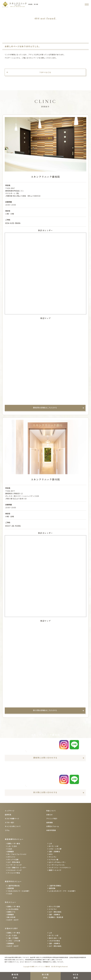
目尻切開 (52, 888)
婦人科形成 (11, 917)
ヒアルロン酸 (54, 860)
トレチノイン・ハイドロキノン (60, 868)
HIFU (51, 854)
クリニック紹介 (52, 819)
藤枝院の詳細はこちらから (45, 408)
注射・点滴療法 (54, 851)
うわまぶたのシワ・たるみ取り (18, 891)
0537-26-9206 (13, 526)
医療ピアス (11, 912)
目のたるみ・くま (55, 938)
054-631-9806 (13, 223)
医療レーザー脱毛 (14, 843)
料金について (51, 811)
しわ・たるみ (12, 846)
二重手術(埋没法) (14, 886)
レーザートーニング (15, 865)
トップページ (10, 811)
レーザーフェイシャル (57, 865)
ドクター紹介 (10, 822)
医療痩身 (11, 851)
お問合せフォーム (53, 826)
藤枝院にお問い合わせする (45, 758)
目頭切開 (11, 888)
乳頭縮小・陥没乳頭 (56, 917)
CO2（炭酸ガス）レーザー (17, 868)
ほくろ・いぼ (54, 846)
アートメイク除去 (14, 873)
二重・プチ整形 (13, 938)
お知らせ (49, 815)
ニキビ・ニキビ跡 (55, 849)
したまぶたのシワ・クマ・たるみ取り (62, 891)
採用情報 (49, 822)
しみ (50, 843)
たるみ (10, 849)
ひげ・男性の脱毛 (14, 862)
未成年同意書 (51, 830)
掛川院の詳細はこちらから (45, 710)
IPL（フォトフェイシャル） (17, 854)
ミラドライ (53, 909)
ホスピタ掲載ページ (12, 819)
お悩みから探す (11, 928)
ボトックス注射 (13, 860)
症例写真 (8, 815)
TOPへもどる (45, 72)
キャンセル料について (13, 826)
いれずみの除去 (13, 909)
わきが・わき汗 (13, 920)
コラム (7, 830)
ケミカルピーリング (15, 870)
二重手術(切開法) (55, 886)
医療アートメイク (55, 870)
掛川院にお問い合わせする (45, 792)
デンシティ (53, 857)
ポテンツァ (11, 857)
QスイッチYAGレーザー (57, 862)
